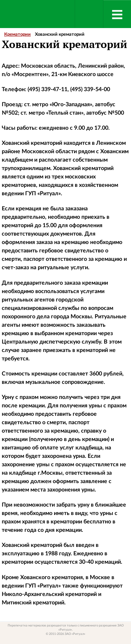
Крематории (17, 35)
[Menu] (117, 14)
